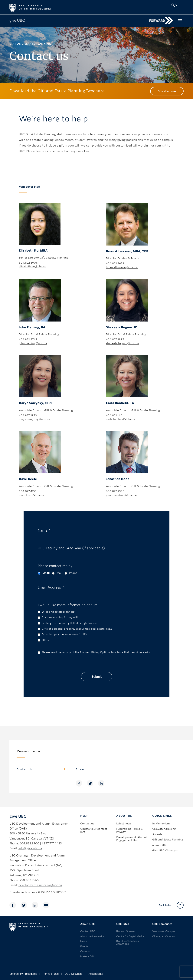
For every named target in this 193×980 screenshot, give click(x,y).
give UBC (18, 816)
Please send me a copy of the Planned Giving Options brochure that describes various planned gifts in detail (90, 652)
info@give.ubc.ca (30, 848)
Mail (59, 573)
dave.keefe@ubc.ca (32, 495)
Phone (73, 573)
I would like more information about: (67, 604)
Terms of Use (51, 974)
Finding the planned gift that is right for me (69, 623)
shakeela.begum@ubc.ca (122, 343)
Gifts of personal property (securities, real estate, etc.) (77, 629)
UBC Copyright (74, 974)
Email (46, 573)
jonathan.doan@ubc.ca (121, 495)
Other (45, 640)
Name (44, 530)
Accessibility (96, 974)
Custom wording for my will (60, 617)
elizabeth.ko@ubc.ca (33, 266)
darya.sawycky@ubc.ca (34, 419)
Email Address (51, 587)
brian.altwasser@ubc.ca (122, 267)
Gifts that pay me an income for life (64, 634)
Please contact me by (55, 565)
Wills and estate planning (58, 612)
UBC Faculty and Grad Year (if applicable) (71, 548)
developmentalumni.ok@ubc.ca (40, 885)
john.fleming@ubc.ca (33, 343)
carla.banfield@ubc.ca (121, 419)
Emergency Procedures (23, 974)
